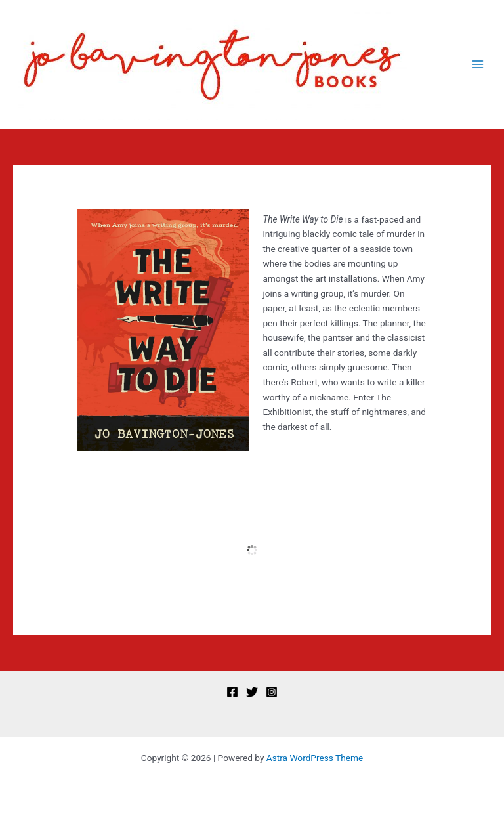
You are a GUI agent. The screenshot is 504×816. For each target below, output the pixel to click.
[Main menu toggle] (478, 65)
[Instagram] (272, 692)
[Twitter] (252, 692)
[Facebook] (232, 692)
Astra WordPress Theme (315, 758)
